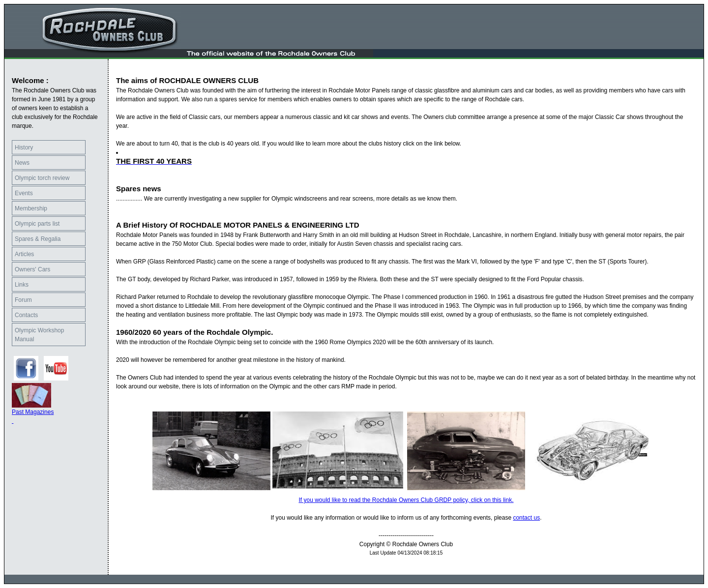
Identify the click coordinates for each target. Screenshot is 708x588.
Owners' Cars (32, 269)
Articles (24, 254)
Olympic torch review (42, 178)
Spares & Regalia (38, 239)
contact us (526, 518)
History (24, 147)
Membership (31, 208)
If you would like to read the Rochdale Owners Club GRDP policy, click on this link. (406, 500)
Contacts (26, 315)
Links (22, 285)
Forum (23, 300)
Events (24, 193)
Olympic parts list (37, 224)
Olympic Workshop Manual (39, 335)
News (22, 163)
